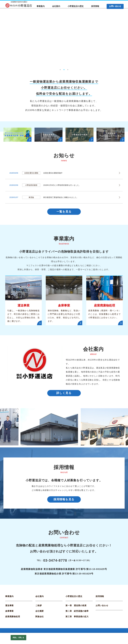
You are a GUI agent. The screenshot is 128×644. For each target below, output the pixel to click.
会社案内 (40, 598)
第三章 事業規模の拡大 (77, 618)
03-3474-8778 (55, 562)
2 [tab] (64, 69)
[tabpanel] (64, 40)
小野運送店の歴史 (74, 598)
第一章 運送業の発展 (76, 607)
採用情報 (100, 598)
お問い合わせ (102, 607)
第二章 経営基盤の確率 (77, 612)
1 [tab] (60, 69)
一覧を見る (64, 212)
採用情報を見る (64, 500)
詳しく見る (64, 394)
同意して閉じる (18, 638)
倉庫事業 (9, 612)
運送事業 (9, 607)
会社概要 (40, 612)
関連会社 (40, 618)
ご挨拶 (38, 607)
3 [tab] (68, 69)
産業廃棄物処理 (13, 618)
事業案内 (9, 598)
